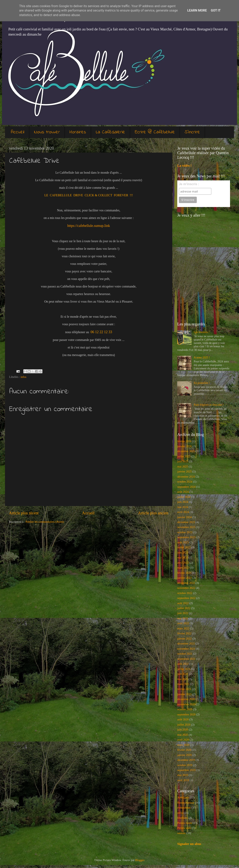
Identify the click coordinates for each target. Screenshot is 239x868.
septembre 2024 (186, 487)
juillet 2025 (184, 456)
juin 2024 (183, 502)
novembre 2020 (186, 704)
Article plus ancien (153, 513)
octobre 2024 (185, 482)
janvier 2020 (184, 755)
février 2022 (184, 633)
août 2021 (183, 664)
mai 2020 (183, 735)
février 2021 (184, 689)
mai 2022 (183, 618)
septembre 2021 (186, 659)
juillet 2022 (184, 608)
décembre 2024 (186, 477)
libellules (183, 818)
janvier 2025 (184, 471)
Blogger (140, 860)
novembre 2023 (186, 527)
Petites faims (185, 823)
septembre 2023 (186, 537)
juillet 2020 (184, 725)
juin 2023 (183, 553)
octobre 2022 (185, 593)
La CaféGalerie (110, 132)
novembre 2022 (186, 588)
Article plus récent (24, 513)
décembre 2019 (186, 760)
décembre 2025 (186, 451)
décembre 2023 (186, 522)
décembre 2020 (186, 699)
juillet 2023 (184, 547)
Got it (216, 10)
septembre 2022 (186, 598)
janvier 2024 (184, 517)
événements (184, 808)
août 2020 (183, 719)
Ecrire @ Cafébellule (155, 132)
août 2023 (183, 542)
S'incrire (192, 132)
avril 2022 (183, 623)
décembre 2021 (186, 644)
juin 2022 (183, 613)
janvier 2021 (184, 694)
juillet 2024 (184, 497)
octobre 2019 (185, 765)
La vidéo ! (184, 166)
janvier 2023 (184, 578)
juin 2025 (183, 461)
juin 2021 (183, 674)
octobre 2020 (185, 709)
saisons (181, 833)
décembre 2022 (186, 583)
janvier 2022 (184, 639)
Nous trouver (47, 132)
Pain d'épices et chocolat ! (209, 405)
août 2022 (183, 603)
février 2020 (184, 750)
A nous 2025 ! (202, 357)
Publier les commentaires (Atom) (45, 522)
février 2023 (184, 573)
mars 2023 (183, 568)
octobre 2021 (185, 654)
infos (24, 377)
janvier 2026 (184, 446)
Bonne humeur (186, 803)
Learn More (197, 10)
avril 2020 (183, 740)
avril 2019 (183, 780)
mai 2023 (183, 557)
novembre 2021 (186, 649)
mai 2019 (183, 775)
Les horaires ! (202, 332)
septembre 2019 (186, 770)
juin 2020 (183, 730)
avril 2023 (183, 563)
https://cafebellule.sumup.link (89, 226)
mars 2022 (183, 628)
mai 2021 (183, 679)
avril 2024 (183, 512)
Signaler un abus (189, 844)
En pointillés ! (202, 383)
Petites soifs (184, 828)
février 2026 (184, 441)
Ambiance (183, 797)
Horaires (78, 132)
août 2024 (183, 492)
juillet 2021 (184, 669)
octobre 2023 (185, 532)
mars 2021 (183, 684)
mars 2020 (183, 745)
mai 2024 (183, 507)
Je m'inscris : (189, 184)
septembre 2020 (186, 714)
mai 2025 (183, 466)
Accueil (18, 132)
